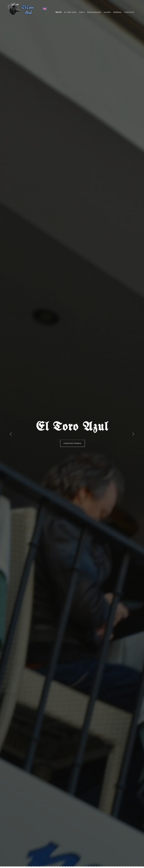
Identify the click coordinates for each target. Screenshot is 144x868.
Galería (107, 9)
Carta (82, 9)
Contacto (129, 9)
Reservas (118, 9)
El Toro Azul (70, 9)
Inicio (59, 9)
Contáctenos (75, 443)
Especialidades (94, 9)
